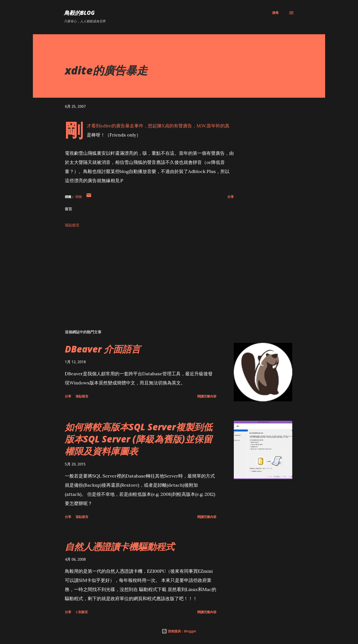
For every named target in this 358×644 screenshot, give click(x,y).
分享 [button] (231, 197)
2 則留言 (82, 612)
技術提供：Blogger (179, 631)
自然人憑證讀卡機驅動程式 (120, 546)
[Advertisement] (142, 273)
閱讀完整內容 (207, 396)
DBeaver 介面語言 (103, 349)
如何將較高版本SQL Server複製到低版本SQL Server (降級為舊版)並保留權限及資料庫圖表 (139, 439)
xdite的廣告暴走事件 (122, 126)
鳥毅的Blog (79, 13)
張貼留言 (72, 225)
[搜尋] (275, 13)
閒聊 (79, 197)
